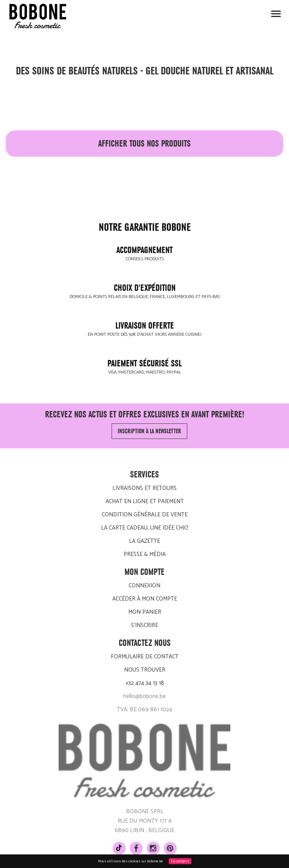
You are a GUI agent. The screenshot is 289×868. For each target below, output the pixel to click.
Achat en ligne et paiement (145, 501)
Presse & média (145, 554)
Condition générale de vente (145, 515)
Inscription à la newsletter (149, 431)
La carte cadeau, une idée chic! (145, 528)
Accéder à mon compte (145, 599)
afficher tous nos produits (144, 144)
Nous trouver (145, 670)
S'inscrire (144, 625)
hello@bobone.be (144, 696)
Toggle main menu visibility (276, 16)
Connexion (144, 586)
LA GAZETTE (144, 541)
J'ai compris (180, 861)
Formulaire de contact (145, 657)
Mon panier (145, 612)
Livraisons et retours (144, 488)
